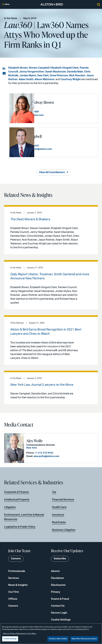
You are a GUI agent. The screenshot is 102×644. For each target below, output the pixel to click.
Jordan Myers (28, 76)
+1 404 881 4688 (54, 112)
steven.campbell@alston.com (60, 149)
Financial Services (63, 500)
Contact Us (58, 606)
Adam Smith (26, 79)
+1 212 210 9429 (54, 146)
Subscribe (60, 559)
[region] (51, 634)
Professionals (17, 571)
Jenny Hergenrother (32, 72)
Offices (13, 599)
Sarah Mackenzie (56, 72)
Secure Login (59, 613)
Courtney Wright (71, 79)
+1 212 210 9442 (44, 453)
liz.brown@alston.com (56, 115)
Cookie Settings (61, 620)
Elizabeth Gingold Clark (65, 68)
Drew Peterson (59, 76)
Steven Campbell (39, 68)
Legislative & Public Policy (20, 527)
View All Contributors (52, 172)
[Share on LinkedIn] (4, 68)
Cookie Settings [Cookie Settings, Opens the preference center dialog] (10, 639)
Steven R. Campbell (52, 136)
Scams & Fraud (60, 599)
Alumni (55, 571)
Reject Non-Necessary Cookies (84, 639)
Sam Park (43, 76)
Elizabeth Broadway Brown (58, 102)
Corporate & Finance (17, 492)
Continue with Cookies (58, 639)
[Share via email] (4, 73)
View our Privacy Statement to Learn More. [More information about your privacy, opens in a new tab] (20, 634)
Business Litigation (64, 530)
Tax (54, 492)
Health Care (59, 507)
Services (14, 578)
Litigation (10, 507)
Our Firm (14, 592)
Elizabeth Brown (18, 68)
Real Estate (59, 522)
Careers (13, 606)
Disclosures (58, 585)
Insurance (58, 515)
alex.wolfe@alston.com (46, 456)
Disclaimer (58, 578)
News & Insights (18, 585)
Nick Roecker (77, 76)
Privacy (56, 592)
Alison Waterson (44, 79)
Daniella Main (75, 72)
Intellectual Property (17, 500)
